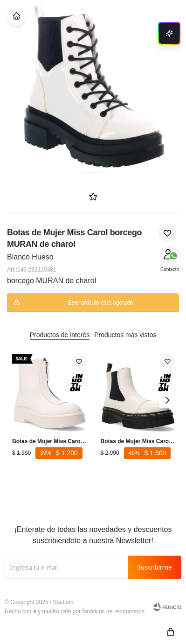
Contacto (170, 269)
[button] (171, 632)
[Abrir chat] (169, 33)
